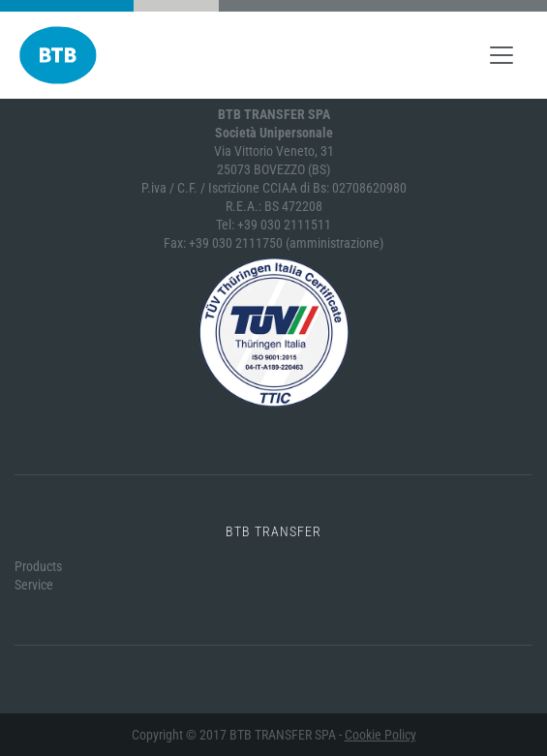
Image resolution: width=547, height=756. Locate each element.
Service (34, 585)
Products (38, 566)
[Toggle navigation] (501, 55)
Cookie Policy (380, 735)
